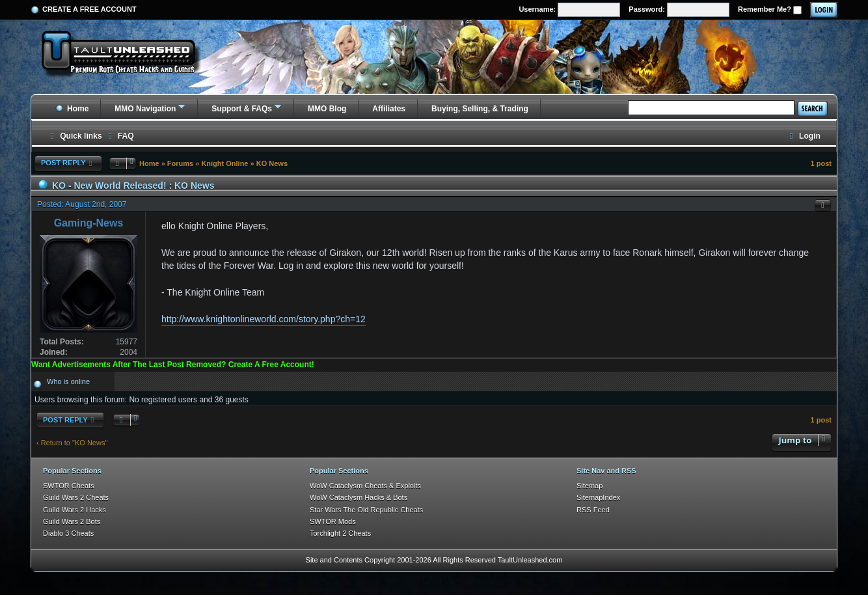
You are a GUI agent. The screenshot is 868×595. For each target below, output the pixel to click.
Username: (569, 10)
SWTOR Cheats (69, 486)
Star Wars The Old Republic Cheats (366, 510)
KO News (272, 163)
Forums (180, 163)
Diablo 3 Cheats (68, 533)
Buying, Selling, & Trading (480, 109)
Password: (679, 10)
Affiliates (389, 109)
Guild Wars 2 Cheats (76, 497)
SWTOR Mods (333, 521)
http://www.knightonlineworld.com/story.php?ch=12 (264, 319)
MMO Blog (327, 109)
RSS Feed (593, 510)
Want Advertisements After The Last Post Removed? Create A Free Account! (173, 365)
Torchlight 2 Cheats (340, 533)
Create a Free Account (89, 9)
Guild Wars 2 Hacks (75, 510)
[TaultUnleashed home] (128, 57)
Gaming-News (89, 223)
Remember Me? (770, 10)
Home (72, 109)
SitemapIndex (598, 497)
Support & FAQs (242, 109)
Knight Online (224, 163)
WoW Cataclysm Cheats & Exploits (365, 486)
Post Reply (68, 163)
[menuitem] (120, 136)
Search (812, 108)
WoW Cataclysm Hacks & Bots (359, 497)
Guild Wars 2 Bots (72, 521)
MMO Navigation (145, 109)
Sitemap (590, 486)
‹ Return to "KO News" (72, 443)
